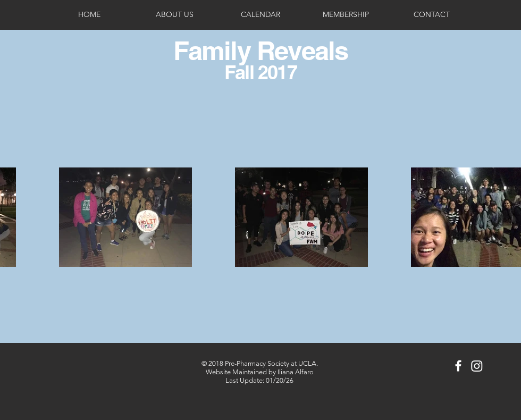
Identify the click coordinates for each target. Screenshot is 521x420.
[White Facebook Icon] (458, 366)
